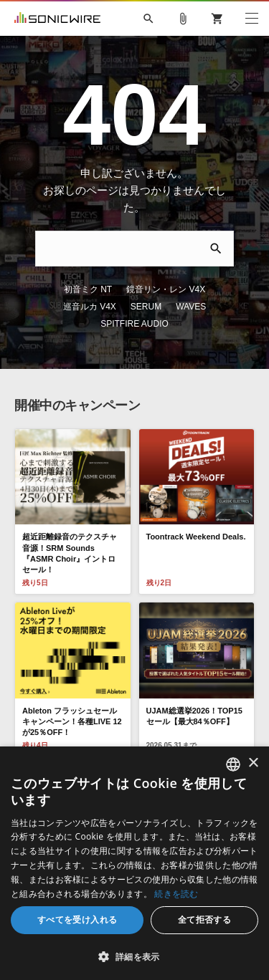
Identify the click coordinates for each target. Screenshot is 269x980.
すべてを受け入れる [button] (77, 919)
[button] (134, 956)
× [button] (253, 763)
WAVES (116, 289)
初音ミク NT (54, 272)
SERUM (71, 289)
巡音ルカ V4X (212, 272)
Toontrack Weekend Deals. (196, 502)
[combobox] (233, 764)
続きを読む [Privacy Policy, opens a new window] (176, 894)
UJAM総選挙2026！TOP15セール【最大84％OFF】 (194, 681)
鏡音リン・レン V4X (132, 272)
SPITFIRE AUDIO (180, 289)
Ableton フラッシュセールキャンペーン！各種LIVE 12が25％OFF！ (72, 687)
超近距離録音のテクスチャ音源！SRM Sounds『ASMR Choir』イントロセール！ (70, 519)
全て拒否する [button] (204, 919)
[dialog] (134, 863)
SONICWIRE (57, 19)
